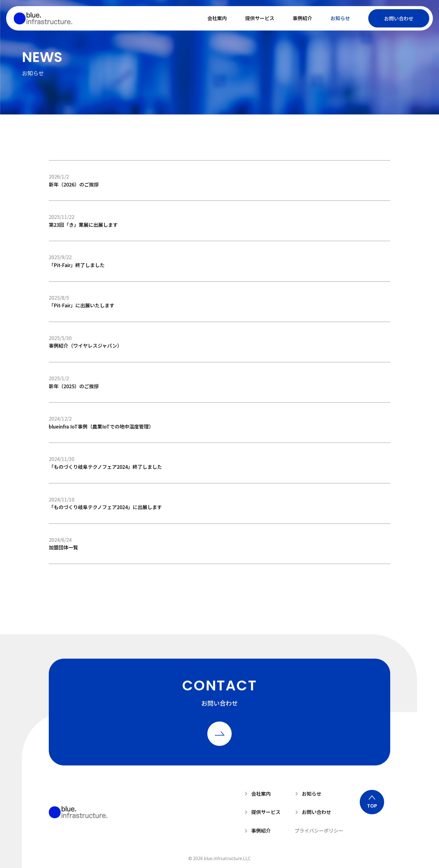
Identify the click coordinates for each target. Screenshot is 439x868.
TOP (372, 806)
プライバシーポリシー (319, 830)
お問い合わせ (399, 18)
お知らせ (340, 18)
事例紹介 (302, 18)
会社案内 (217, 18)
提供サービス (260, 18)
